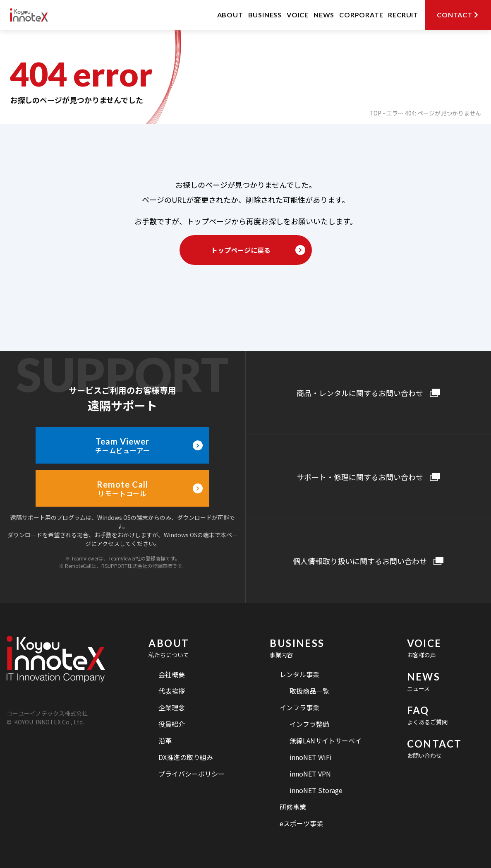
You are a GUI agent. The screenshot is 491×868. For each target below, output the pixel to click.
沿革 (165, 741)
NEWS (324, 15)
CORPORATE (361, 15)
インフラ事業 (299, 707)
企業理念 (172, 707)
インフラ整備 (309, 724)
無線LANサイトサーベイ (326, 741)
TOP (375, 113)
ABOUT (230, 15)
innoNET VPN (310, 774)
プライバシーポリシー (192, 774)
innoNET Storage (316, 790)
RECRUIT (403, 15)
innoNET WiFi (311, 757)
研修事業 (293, 807)
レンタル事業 (299, 674)
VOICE (298, 15)
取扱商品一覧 (309, 691)
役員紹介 (172, 724)
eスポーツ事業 (301, 823)
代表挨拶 (172, 691)
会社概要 (172, 674)
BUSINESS (265, 15)
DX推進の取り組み (186, 757)
